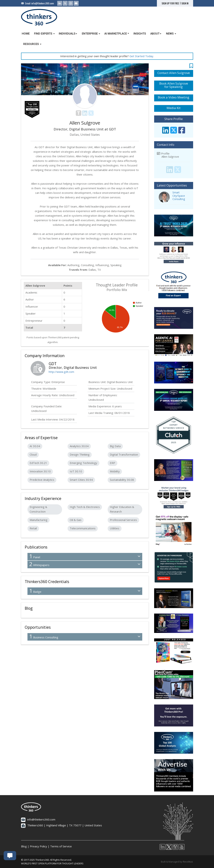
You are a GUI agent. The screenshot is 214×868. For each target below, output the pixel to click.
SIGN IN (185, 3)
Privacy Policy (38, 846)
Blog (24, 846)
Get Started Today (141, 56)
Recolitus (188, 862)
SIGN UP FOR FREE (170, 3)
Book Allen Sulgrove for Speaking (174, 85)
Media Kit (174, 108)
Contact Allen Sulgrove (174, 73)
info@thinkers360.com (43, 3)
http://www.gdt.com (61, 372)
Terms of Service (61, 846)
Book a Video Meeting (174, 97)
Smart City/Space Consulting (179, 196)
